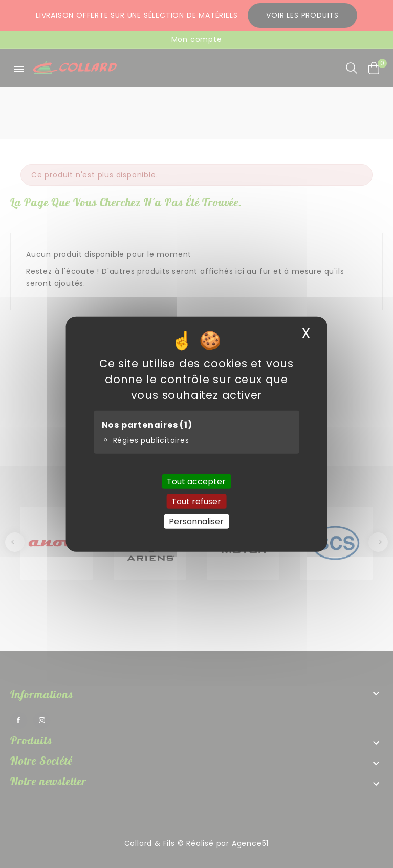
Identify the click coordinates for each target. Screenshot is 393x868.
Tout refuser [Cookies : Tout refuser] (196, 501)
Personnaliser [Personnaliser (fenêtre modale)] (196, 521)
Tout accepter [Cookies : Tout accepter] (196, 481)
